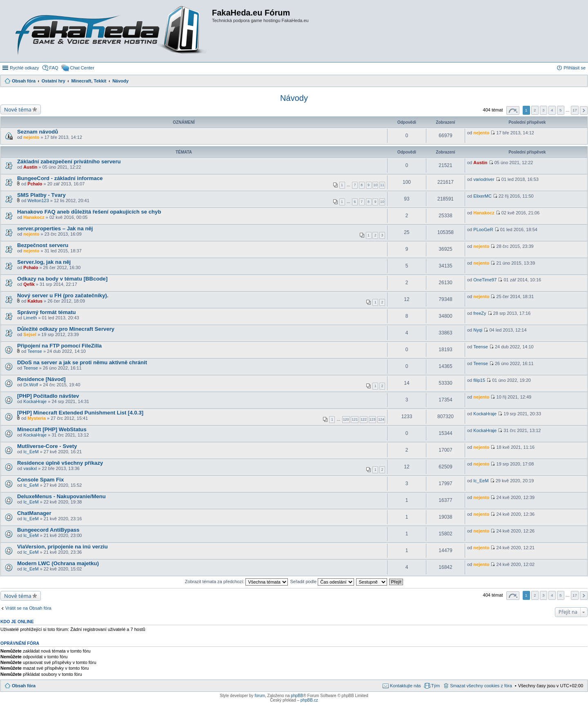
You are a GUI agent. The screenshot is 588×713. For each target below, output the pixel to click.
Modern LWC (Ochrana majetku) (58, 563)
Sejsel (30, 334)
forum (260, 696)
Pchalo (35, 184)
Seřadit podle (322, 582)
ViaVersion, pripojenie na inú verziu (62, 547)
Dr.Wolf (31, 385)
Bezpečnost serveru (43, 245)
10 (375, 185)
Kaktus (35, 301)
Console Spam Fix (40, 480)
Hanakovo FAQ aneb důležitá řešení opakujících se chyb (89, 212)
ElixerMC (482, 196)
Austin (30, 167)
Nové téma (18, 109)
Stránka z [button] (513, 110)
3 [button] (543, 110)
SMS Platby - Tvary (41, 195)
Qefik (29, 284)
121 (355, 419)
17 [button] (575, 110)
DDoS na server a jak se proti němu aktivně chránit (82, 362)
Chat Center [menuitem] (82, 68)
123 (373, 419)
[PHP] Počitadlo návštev (48, 396)
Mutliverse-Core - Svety (47, 446)
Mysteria (37, 418)
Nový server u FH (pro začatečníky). (63, 295)
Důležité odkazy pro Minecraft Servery (66, 329)
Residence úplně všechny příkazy (60, 463)
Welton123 (38, 201)
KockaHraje (35, 401)
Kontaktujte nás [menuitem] (405, 686)
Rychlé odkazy (24, 68)
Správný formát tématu (47, 312)
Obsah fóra (24, 686)
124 (381, 419)
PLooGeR (483, 229)
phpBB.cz (309, 700)
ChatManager (34, 513)
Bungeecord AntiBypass (48, 530)
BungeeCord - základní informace (60, 178)
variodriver (484, 179)
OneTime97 (485, 280)
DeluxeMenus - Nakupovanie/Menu (61, 496)
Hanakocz (34, 217)
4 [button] (552, 110)
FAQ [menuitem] (54, 68)
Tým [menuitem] (435, 686)
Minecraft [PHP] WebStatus (52, 429)
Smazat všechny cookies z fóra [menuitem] (481, 686)
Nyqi (478, 330)
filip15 (479, 380)
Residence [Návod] (41, 379)
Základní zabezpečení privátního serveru (69, 162)
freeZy (480, 313)
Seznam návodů (38, 132)
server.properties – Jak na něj (55, 228)
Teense (35, 351)
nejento (31, 137)
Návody (294, 98)
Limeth (30, 318)
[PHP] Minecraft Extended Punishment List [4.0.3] (80, 413)
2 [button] (535, 110)
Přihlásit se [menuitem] (575, 68)
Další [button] (584, 110)
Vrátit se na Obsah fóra (28, 608)
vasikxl (30, 468)
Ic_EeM (31, 452)
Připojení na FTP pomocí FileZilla (59, 346)
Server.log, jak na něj (44, 262)
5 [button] (561, 110)
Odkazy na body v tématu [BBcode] (62, 279)
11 (382, 185)
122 (364, 419)
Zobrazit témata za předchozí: (237, 582)
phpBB (297, 696)
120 (346, 419)
